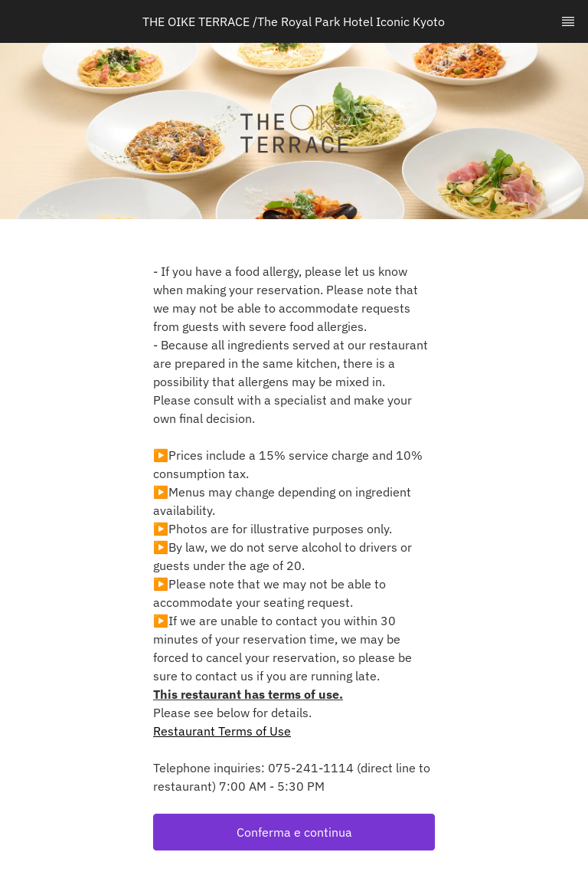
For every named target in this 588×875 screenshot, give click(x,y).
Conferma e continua (294, 832)
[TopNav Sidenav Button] (568, 21)
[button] (294, 832)
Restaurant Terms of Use (222, 731)
